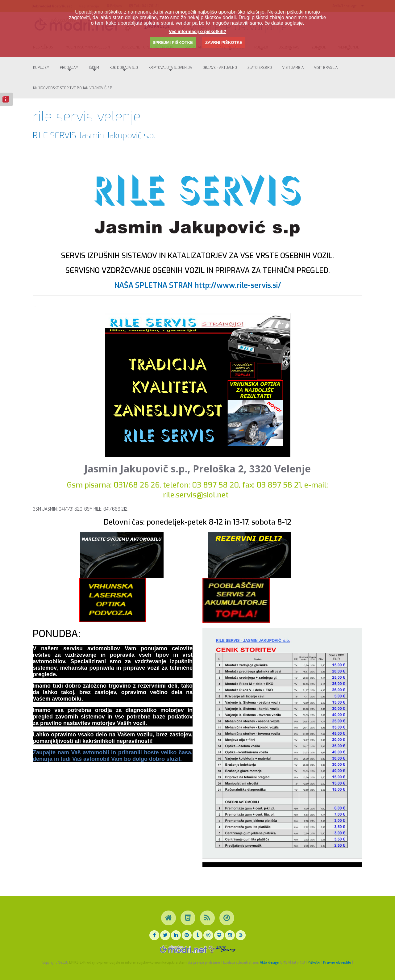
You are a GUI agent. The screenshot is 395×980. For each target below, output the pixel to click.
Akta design (270, 962)
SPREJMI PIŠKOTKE (173, 42)
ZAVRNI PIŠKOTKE (224, 42)
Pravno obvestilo (337, 962)
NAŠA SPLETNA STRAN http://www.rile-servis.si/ (198, 291)
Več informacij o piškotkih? (197, 31)
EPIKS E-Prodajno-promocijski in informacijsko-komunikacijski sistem (128, 962)
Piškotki (314, 962)
